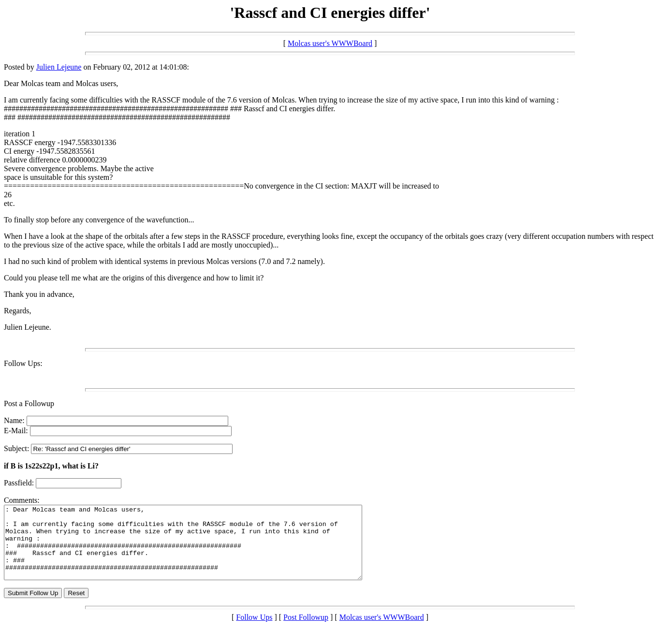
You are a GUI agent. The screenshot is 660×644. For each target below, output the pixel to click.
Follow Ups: (23, 363)
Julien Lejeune (59, 67)
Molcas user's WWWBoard (330, 43)
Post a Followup (29, 403)
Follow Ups (254, 632)
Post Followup (306, 632)
